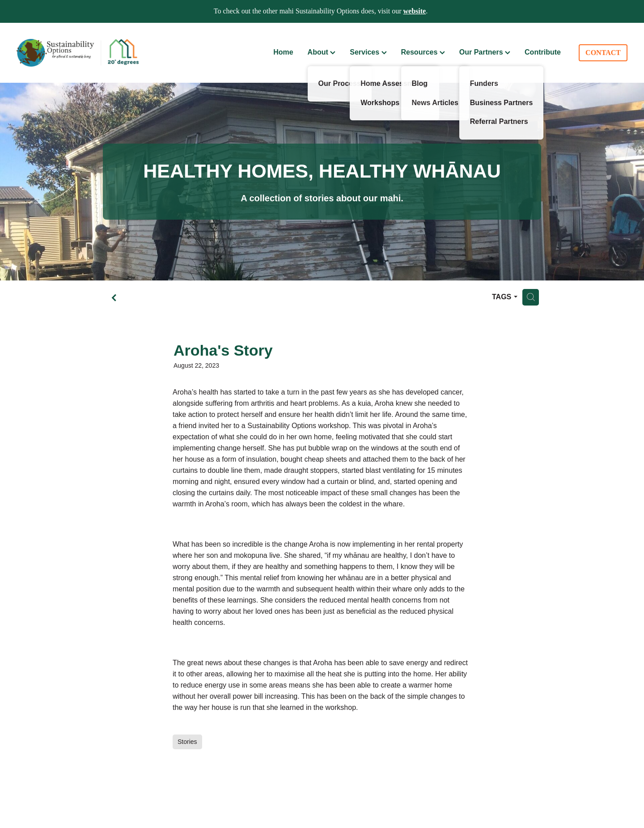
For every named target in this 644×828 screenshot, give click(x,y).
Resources (423, 52)
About (322, 52)
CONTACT (603, 53)
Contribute (543, 52)
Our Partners (485, 52)
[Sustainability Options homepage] (78, 53)
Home (283, 52)
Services (368, 52)
